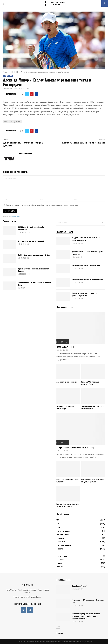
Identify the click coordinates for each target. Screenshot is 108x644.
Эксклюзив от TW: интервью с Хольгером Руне (34, 284)
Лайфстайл (61, 541)
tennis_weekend (8, 88)
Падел (59, 552)
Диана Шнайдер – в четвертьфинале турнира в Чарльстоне (88, 253)
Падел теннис (62, 556)
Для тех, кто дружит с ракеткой (31, 241)
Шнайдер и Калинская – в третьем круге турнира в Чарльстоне (85, 294)
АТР (5, 76)
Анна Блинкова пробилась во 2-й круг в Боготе (87, 279)
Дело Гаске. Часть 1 (65, 347)
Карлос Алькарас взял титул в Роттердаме (84, 143)
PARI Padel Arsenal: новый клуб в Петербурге (31, 228)
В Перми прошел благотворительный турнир (75, 447)
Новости (10, 76)
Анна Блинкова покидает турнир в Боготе (86, 265)
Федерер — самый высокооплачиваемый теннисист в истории (86, 239)
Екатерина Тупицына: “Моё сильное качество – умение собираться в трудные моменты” (86, 616)
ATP (5, 122)
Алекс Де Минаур (15, 122)
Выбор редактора (63, 531)
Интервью (60, 538)
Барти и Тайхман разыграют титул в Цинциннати (68, 481)
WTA (58, 520)
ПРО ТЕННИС (61, 559)
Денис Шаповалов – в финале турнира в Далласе (23, 144)
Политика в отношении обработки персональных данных (72, 641)
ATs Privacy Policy (15, 217)
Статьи (59, 563)
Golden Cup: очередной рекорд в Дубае (34, 255)
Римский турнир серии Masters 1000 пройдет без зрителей (93, 481)
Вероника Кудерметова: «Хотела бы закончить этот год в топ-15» (68, 505)
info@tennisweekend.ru (33, 597)
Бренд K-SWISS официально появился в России (34, 270)
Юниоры (60, 567)
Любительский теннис (65, 545)
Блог (58, 527)
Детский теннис (63, 534)
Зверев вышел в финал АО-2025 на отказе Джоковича (93, 408)
